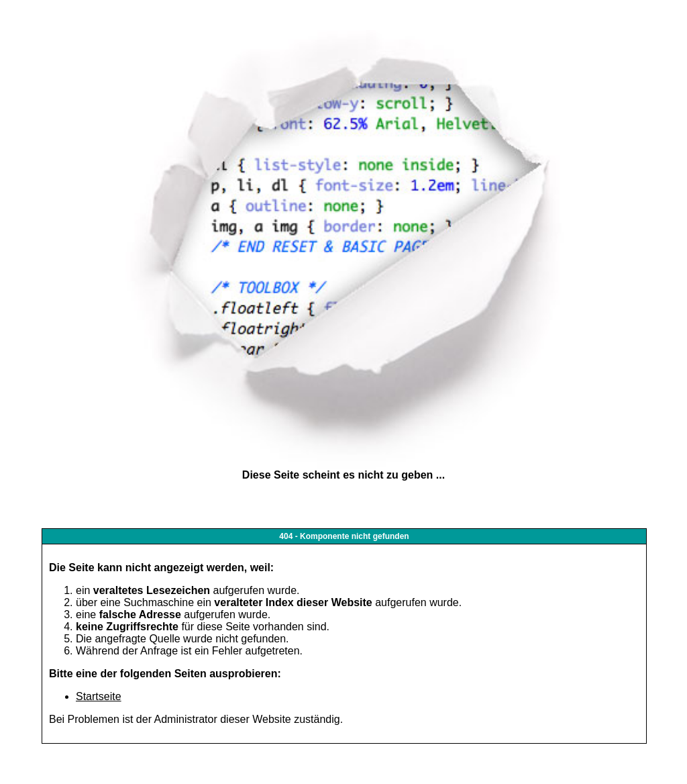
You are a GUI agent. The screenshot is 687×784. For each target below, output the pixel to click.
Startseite (99, 696)
